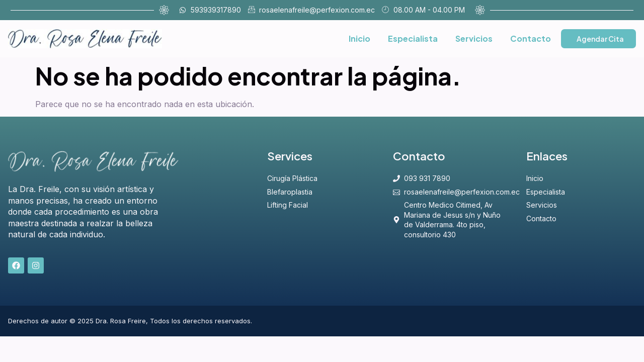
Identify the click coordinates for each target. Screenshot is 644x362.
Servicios (474, 38)
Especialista (413, 38)
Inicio (359, 38)
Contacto (531, 38)
